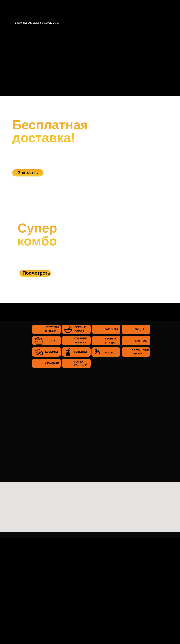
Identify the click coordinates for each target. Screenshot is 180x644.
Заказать (28, 173)
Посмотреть (36, 273)
